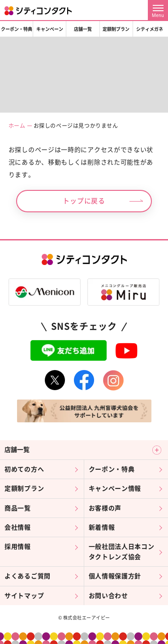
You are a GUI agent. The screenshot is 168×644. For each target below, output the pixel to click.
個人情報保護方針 (115, 576)
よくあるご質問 (28, 576)
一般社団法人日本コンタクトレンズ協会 (122, 551)
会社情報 (18, 527)
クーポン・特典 (17, 29)
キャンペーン (50, 29)
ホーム (17, 126)
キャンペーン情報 (115, 488)
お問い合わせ (108, 596)
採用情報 (18, 547)
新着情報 (102, 527)
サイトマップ (24, 596)
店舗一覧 (83, 29)
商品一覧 (18, 508)
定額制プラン (116, 29)
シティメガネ (150, 29)
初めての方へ (24, 469)
